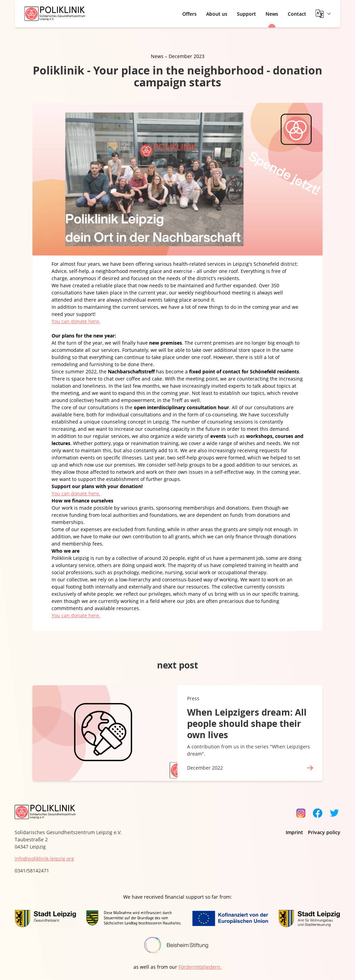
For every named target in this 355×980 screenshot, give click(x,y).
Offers (189, 14)
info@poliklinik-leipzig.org (44, 859)
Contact (297, 14)
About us (217, 14)
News (272, 14)
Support (246, 14)
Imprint (294, 832)
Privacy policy (324, 832)
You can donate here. (76, 493)
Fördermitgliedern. (200, 967)
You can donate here (75, 321)
